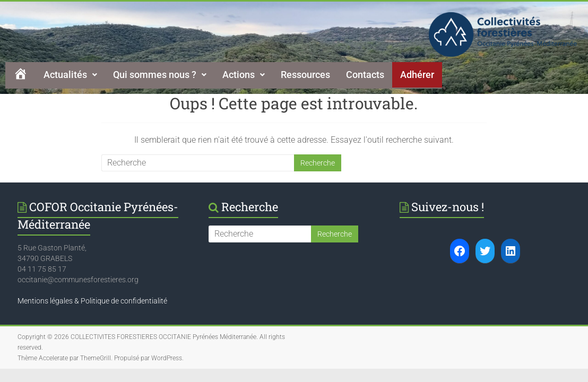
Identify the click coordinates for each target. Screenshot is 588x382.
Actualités (70, 75)
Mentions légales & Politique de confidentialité (92, 301)
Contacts (365, 75)
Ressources (305, 75)
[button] (70, 75)
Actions (244, 75)
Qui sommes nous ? (160, 75)
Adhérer (417, 75)
